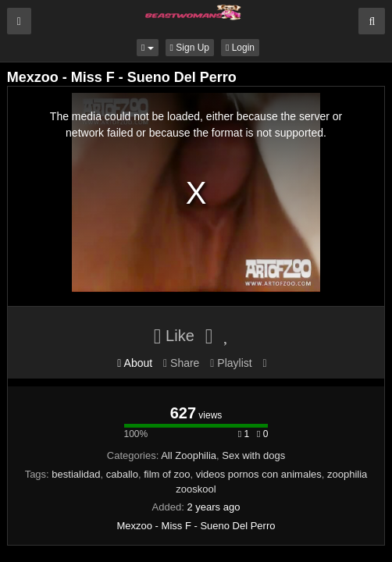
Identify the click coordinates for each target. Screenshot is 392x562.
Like (174, 336)
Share (181, 363)
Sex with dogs (253, 455)
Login (240, 48)
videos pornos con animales (259, 474)
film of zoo (167, 474)
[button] (148, 48)
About (135, 363)
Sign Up (190, 48)
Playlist (231, 363)
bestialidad (76, 474)
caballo (122, 474)
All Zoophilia (189, 455)
